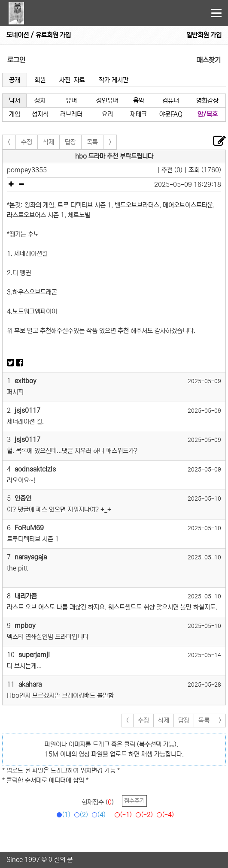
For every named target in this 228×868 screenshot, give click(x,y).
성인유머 (107, 101)
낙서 (15, 101)
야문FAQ (171, 114)
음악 (139, 101)
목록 (92, 142)
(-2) (143, 815)
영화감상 (207, 101)
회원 (40, 80)
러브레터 (71, 114)
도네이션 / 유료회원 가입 (39, 35)
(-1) (122, 815)
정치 (40, 101)
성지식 (40, 114)
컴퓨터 (171, 101)
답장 (70, 142)
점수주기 (134, 801)
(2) (80, 815)
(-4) (164, 815)
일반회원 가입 (204, 35)
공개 (15, 80)
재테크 (138, 114)
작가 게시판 (114, 80)
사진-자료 (72, 80)
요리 (107, 114)
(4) (97, 815)
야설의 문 (61, 860)
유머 (71, 101)
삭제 (49, 142)
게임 (15, 114)
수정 (27, 142)
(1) (62, 815)
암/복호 (208, 114)
